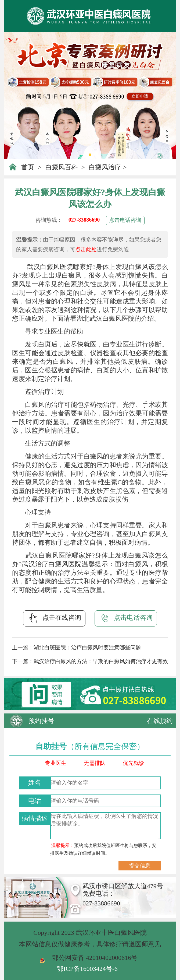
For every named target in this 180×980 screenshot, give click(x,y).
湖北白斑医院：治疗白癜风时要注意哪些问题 (87, 647)
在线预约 (160, 721)
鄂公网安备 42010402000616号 (95, 958)
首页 (28, 167)
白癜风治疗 (105, 167)
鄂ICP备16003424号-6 (87, 969)
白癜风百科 (62, 167)
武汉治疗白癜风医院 (52, 564)
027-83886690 (84, 220)
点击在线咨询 (54, 618)
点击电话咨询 (125, 220)
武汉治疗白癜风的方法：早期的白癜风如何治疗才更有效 (101, 661)
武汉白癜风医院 (50, 267)
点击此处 (86, 249)
